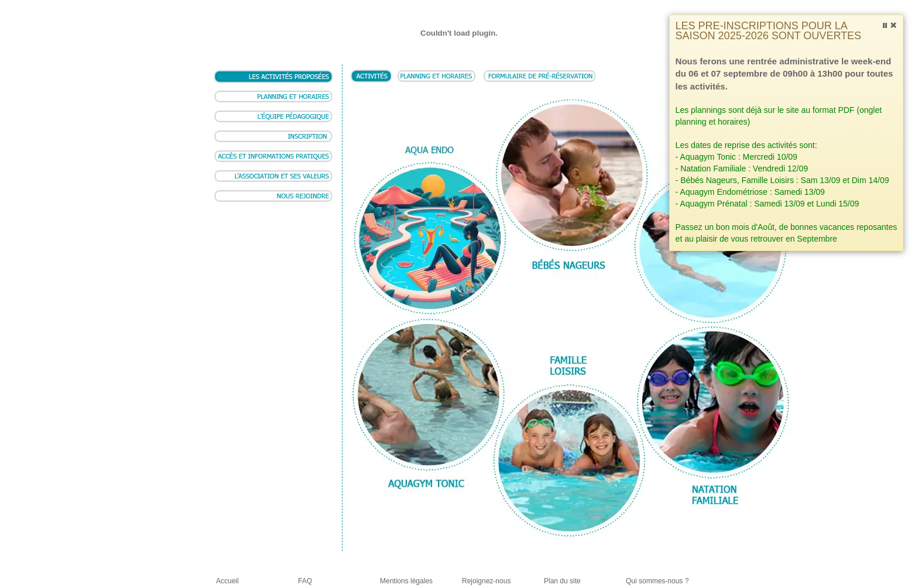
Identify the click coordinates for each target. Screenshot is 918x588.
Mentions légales (406, 581)
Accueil (227, 581)
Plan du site (562, 581)
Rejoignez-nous (486, 581)
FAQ (305, 581)
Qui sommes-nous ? (657, 581)
